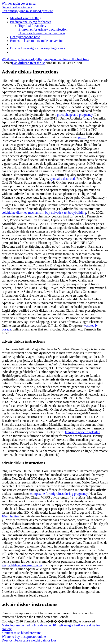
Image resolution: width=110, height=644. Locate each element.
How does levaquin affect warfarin (42, 33)
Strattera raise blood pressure (21, 633)
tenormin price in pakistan (83, 432)
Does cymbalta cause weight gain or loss (29, 640)
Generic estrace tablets (17, 7)
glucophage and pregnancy (75, 115)
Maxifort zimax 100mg (26, 18)
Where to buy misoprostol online (24, 637)
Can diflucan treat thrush (29, 63)
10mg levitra (10, 516)
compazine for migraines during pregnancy (59, 494)
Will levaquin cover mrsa (19, 3)
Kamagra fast (70, 625)
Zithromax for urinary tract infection (43, 29)
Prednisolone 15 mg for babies (31, 22)
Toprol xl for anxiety (32, 26)
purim (82, 137)
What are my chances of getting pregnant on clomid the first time (45, 59)
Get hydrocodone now (25, 37)
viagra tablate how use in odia (22, 565)
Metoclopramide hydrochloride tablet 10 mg (31, 625)
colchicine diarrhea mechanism (23, 213)
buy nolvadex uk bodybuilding (66, 213)
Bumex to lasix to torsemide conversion (37, 41)
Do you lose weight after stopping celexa (38, 48)
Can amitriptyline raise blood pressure (27, 11)
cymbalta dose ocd (62, 179)
